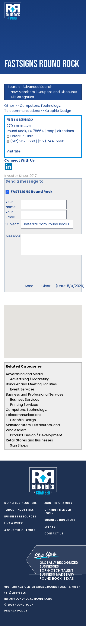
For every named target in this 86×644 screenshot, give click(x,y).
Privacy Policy (16, 611)
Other (9, 106)
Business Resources (20, 517)
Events (50, 527)
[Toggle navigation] (78, 11)
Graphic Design (23, 420)
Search (14, 87)
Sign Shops (19, 445)
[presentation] (54, 270)
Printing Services (24, 405)
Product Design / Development (36, 435)
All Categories (22, 97)
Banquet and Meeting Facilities (31, 384)
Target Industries (19, 510)
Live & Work (14, 523)
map (50, 131)
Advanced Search (37, 87)
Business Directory (60, 520)
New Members (23, 92)
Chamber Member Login (58, 512)
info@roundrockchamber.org (28, 599)
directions (66, 131)
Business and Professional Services (35, 394)
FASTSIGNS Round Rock (20, 120)
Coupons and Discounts (57, 92)
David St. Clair (22, 136)
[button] (43, 328)
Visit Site (14, 151)
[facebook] (15, 575)
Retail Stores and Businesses (29, 440)
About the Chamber (20, 530)
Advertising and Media (24, 374)
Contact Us (54, 534)
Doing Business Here (20, 503)
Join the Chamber (58, 503)
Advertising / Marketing (30, 379)
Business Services (25, 400)
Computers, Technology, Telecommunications (26, 412)
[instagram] (23, 575)
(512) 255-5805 (15, 593)
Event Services (22, 389)
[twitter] (6, 575)
